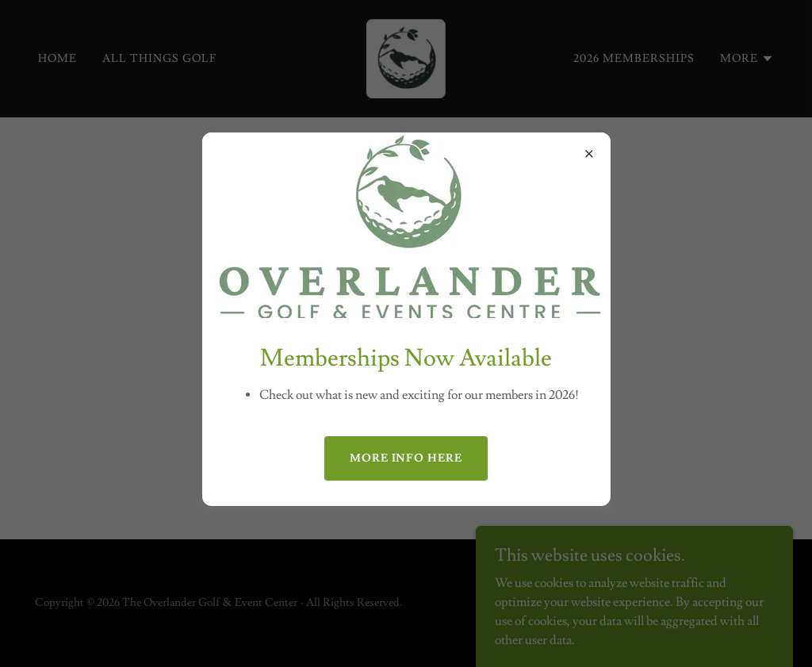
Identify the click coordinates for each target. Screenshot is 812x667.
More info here (406, 458)
